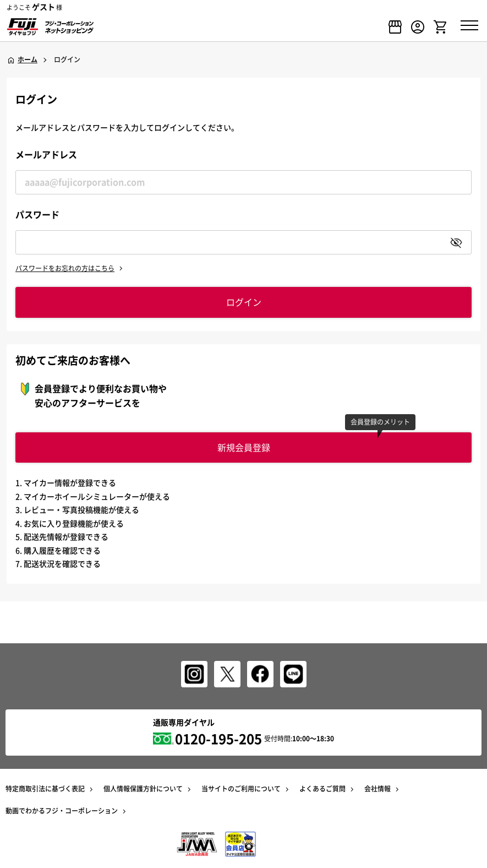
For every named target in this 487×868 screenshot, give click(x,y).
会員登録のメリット (380, 422)
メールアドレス (46, 154)
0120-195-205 (218, 739)
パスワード (37, 214)
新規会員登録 (244, 447)
